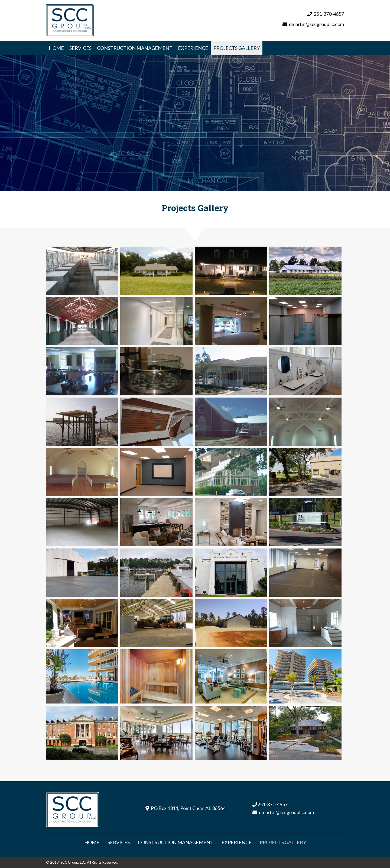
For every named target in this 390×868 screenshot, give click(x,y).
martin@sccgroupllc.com (318, 24)
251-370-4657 (329, 13)
